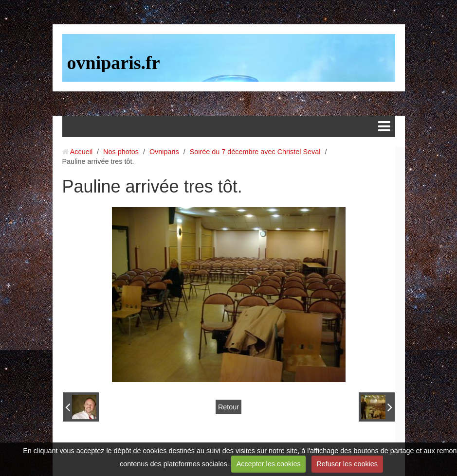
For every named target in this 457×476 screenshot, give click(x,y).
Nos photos (121, 152)
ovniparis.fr (114, 63)
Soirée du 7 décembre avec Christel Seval (255, 152)
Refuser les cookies (347, 464)
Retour (228, 407)
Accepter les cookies (269, 464)
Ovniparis (164, 152)
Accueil (81, 152)
